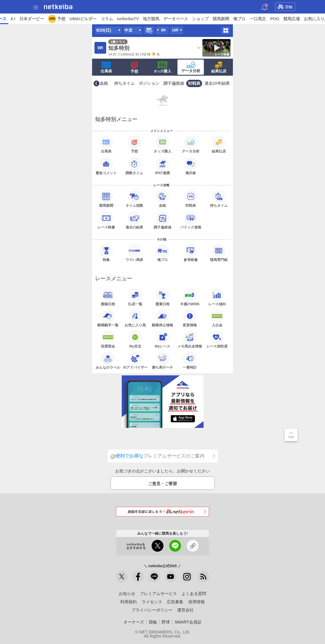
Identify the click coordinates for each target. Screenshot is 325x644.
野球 (166, 622)
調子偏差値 (174, 83)
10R (175, 30)
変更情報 (190, 318)
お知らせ (127, 594)
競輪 (285, 7)
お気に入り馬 (135, 318)
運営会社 (185, 610)
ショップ (246, 19)
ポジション (149, 83)
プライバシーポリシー (152, 610)
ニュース (27, 19)
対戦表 (194, 83)
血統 (104, 83)
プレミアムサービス (158, 594)
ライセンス (152, 602)
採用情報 (197, 602)
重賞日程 (162, 297)
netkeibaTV (173, 19)
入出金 (217, 318)
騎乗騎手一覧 (108, 318)
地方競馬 (196, 19)
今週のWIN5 (190, 297)
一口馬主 (303, 19)
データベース (221, 19)
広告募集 (175, 602)
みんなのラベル (108, 360)
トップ (8, 19)
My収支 (135, 339)
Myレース (163, 339)
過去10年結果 (217, 83)
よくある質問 (194, 594)
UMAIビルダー (128, 19)
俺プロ (285, 19)
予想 (106, 19)
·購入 (162, 67)
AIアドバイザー (135, 360)
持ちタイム (124, 83)
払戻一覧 (135, 297)
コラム (152, 19)
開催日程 (108, 297)
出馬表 (106, 67)
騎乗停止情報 (162, 318)
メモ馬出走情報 (190, 339)
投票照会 (108, 339)
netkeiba (58, 7)
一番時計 (190, 360)
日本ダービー (77, 19)
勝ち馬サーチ (162, 360)
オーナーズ (134, 622)
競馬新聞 (266, 19)
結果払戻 (219, 67)
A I (58, 19)
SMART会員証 (188, 622)
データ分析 (191, 67)
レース (45, 19)
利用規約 (128, 602)
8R (163, 30)
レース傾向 (217, 297)
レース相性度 (217, 339)
